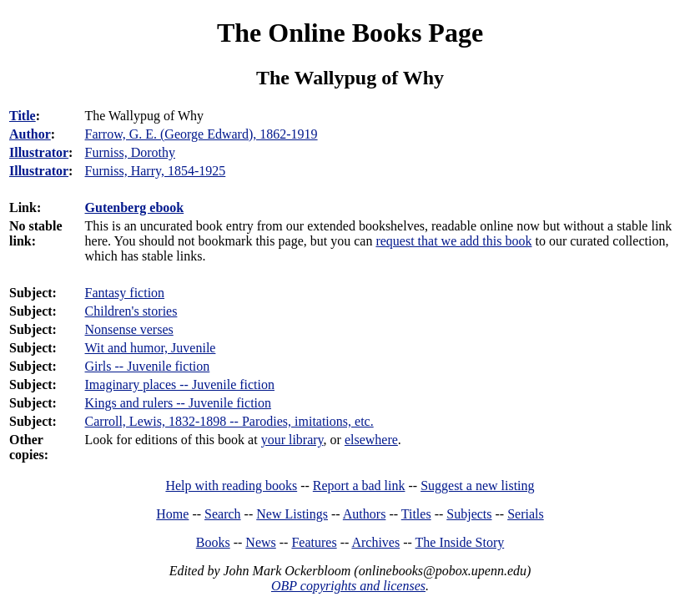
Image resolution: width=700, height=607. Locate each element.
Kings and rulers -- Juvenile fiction (179, 403)
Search (223, 514)
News (260, 542)
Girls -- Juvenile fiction (148, 366)
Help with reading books (231, 486)
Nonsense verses (129, 329)
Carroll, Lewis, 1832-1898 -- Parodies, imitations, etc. (229, 421)
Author (30, 134)
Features (314, 542)
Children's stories (131, 311)
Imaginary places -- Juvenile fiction (180, 384)
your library (292, 440)
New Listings (292, 514)
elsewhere (371, 440)
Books (213, 542)
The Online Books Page (350, 33)
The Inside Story (460, 542)
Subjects (469, 514)
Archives (375, 542)
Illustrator (39, 152)
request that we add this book (453, 241)
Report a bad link (359, 486)
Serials (526, 514)
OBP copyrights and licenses (348, 586)
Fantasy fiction (125, 293)
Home (172, 514)
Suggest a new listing (477, 486)
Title (23, 116)
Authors (365, 514)
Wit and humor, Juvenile (151, 348)
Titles (416, 514)
